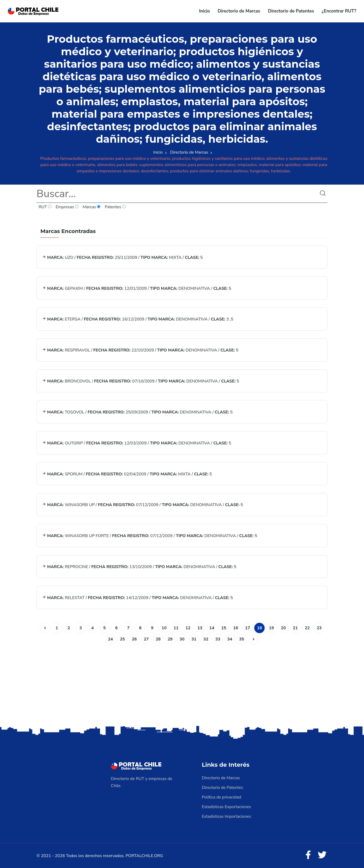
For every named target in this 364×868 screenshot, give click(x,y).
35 (242, 640)
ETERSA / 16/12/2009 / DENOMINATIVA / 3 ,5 (138, 319)
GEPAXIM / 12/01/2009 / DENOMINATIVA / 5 (137, 288)
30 (182, 640)
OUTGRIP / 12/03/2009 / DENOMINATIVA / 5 (137, 443)
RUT (45, 207)
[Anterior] (44, 628)
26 (134, 640)
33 (218, 640)
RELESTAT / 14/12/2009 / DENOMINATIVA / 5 (137, 598)
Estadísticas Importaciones (227, 816)
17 (248, 628)
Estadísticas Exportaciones (227, 807)
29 (170, 640)
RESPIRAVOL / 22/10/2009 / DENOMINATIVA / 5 (140, 350)
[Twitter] (322, 855)
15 (224, 628)
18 (260, 628)
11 (176, 628)
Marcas (92, 207)
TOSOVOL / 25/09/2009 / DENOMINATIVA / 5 (137, 412)
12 (188, 628)
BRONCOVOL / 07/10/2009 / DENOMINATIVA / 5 (141, 381)
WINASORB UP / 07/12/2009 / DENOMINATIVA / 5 (142, 505)
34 (230, 640)
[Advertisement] (182, 684)
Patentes (115, 207)
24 (110, 640)
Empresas (67, 207)
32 (206, 640)
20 (284, 628)
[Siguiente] (254, 640)
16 (236, 628)
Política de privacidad (222, 797)
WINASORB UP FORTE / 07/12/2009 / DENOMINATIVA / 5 (150, 536)
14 (212, 628)
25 (122, 640)
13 (200, 628)
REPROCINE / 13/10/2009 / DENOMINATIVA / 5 (139, 567)
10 (164, 628)
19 (272, 628)
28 (158, 640)
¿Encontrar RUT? (339, 11)
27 (146, 640)
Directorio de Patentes (291, 11)
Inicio (205, 11)
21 (296, 628)
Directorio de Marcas (239, 11)
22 (308, 628)
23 (320, 628)
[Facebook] (308, 855)
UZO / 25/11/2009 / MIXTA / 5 (122, 257)
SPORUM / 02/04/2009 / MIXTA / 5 (127, 474)
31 (194, 640)
